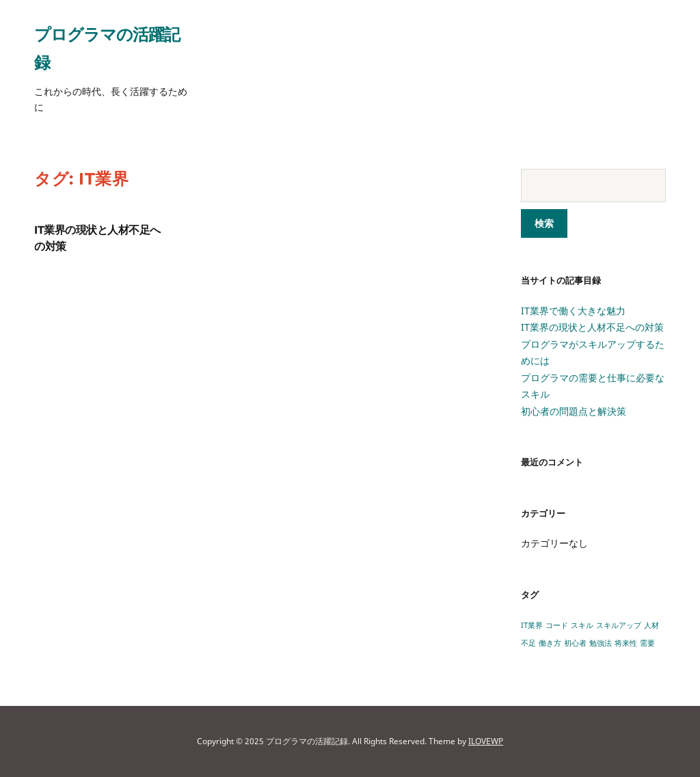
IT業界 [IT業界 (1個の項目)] (532, 625)
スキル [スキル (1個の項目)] (582, 625)
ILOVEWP (486, 741)
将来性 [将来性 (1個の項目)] (626, 643)
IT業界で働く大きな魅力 (573, 311)
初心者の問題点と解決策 (574, 411)
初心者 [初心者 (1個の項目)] (575, 643)
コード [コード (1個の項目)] (557, 625)
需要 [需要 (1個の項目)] (647, 643)
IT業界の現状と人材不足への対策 (592, 327)
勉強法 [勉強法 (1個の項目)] (601, 643)
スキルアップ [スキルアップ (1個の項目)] (619, 625)
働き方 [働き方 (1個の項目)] (550, 643)
